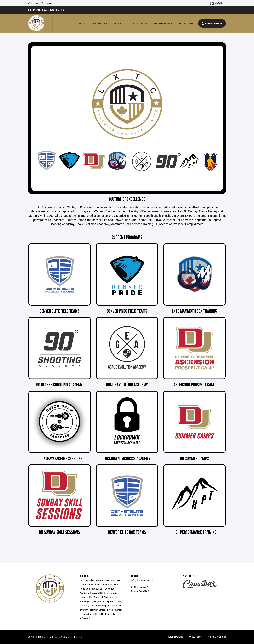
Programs (100, 23)
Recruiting (186, 23)
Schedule (120, 23)
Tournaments (163, 23)
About (82, 23)
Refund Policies (175, 637)
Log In (33, 3)
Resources (140, 23)
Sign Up (47, 3)
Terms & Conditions (216, 637)
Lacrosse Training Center (46, 10)
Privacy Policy (195, 637)
